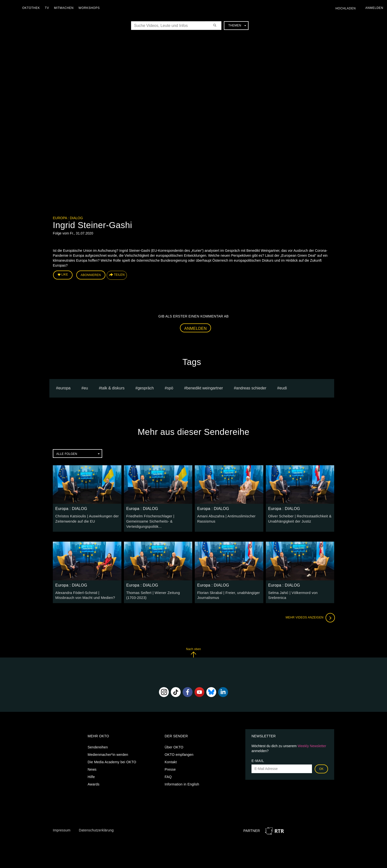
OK (321, 767)
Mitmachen (65, 8)
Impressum (62, 829)
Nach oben (193, 651)
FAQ (168, 775)
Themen (237, 25)
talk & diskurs (113, 388)
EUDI (283, 388)
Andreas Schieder (251, 388)
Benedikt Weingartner (205, 388)
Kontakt (171, 761)
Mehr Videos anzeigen (310, 616)
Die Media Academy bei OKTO (112, 761)
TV (48, 8)
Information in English (182, 783)
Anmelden (196, 328)
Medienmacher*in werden (108, 753)
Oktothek (32, 8)
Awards (94, 783)
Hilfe (91, 775)
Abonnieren (91, 275)
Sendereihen (98, 746)
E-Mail (258, 759)
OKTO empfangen (179, 753)
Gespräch (146, 388)
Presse (170, 768)
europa (64, 388)
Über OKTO (174, 746)
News (92, 768)
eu (86, 388)
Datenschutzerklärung (96, 829)
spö (170, 388)
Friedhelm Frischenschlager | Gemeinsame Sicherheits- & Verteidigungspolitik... (149, 521)
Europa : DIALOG (68, 218)
